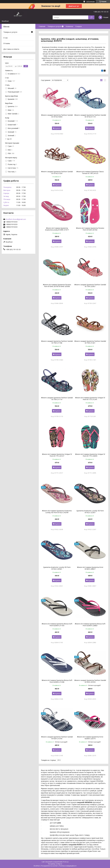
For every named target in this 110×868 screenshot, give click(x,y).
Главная (42, 26)
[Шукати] (91, 17)
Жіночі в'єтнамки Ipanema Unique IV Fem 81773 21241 (90, 398)
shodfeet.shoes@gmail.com (16, 219)
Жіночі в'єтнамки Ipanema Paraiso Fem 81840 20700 (90, 229)
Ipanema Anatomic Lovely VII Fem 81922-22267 (90, 512)
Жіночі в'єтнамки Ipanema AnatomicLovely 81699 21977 (57, 229)
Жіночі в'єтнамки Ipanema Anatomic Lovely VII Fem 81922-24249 (57, 512)
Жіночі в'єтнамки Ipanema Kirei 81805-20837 (90, 568)
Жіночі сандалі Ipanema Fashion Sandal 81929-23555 (90, 681)
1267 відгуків (90, 2)
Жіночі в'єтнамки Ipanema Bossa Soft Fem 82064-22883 (90, 625)
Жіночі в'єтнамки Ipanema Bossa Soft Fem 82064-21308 (57, 681)
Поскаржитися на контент (49, 866)
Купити (58, 128)
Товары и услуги (54, 26)
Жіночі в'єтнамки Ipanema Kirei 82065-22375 (90, 738)
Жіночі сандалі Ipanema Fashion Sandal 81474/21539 (57, 172)
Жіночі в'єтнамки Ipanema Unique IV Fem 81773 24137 (57, 455)
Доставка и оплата (11, 49)
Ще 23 (9, 139)
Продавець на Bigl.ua (55, 864)
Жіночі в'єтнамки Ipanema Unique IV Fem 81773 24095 (90, 455)
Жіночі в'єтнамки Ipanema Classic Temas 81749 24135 (90, 172)
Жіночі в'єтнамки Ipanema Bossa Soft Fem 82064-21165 (57, 625)
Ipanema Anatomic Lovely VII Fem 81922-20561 (57, 568)
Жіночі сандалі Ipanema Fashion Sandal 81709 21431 (90, 342)
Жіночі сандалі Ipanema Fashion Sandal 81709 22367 (90, 285)
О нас (6, 38)
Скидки (78, 26)
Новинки (69, 26)
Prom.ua (66, 862)
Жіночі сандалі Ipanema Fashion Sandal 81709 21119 (57, 398)
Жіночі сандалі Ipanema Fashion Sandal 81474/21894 (57, 116)
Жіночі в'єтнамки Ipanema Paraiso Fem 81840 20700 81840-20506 (57, 285)
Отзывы (7, 43)
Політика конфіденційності (68, 866)
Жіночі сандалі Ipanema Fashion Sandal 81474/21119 (90, 116)
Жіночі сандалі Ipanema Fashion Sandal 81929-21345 (57, 738)
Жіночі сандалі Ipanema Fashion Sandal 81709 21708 (57, 342)
